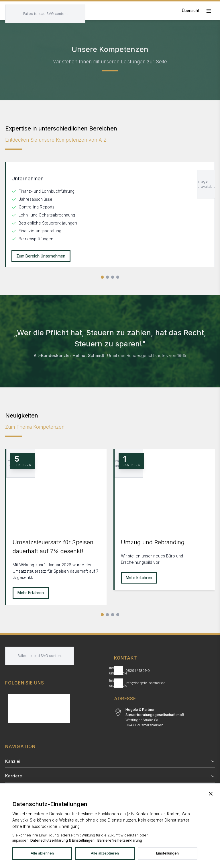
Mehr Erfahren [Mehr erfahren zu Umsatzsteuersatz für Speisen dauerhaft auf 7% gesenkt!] (31, 593)
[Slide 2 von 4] (108, 277)
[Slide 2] (108, 615)
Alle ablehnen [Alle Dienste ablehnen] (42, 853)
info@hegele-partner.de (146, 683)
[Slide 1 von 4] (102, 277)
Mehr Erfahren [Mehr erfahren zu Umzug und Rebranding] (139, 578)
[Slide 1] (102, 615)
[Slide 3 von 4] (113, 277)
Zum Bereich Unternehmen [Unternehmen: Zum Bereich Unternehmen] (41, 256)
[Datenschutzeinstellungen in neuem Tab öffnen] (168, 854)
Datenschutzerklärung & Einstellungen (62, 840)
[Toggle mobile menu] (198, 11)
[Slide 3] (113, 615)
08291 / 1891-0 (138, 671)
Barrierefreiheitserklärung (120, 840)
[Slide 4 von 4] (118, 277)
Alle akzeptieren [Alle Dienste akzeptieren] (105, 853)
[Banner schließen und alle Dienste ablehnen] (211, 793)
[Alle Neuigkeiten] (118, 615)
